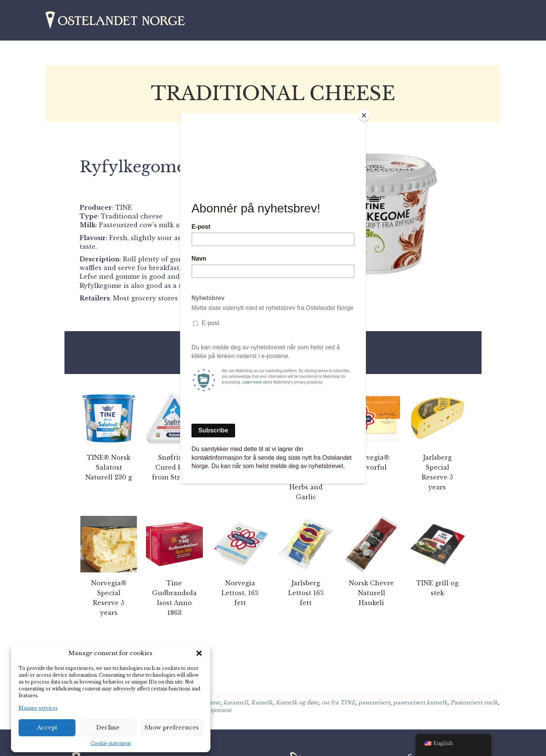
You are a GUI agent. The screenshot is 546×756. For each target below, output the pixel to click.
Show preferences (172, 727)
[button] (199, 653)
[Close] (364, 115)
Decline (108, 727)
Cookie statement (111, 743)
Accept (47, 727)
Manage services (38, 708)
